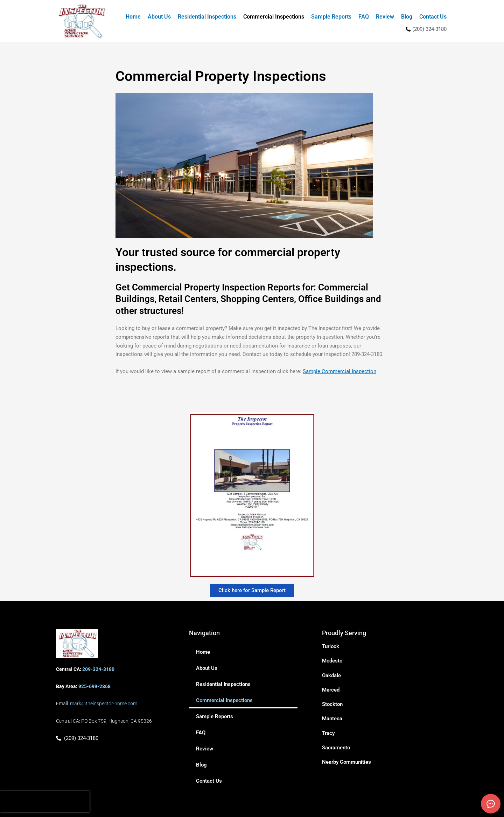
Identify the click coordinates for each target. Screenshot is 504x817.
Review (385, 17)
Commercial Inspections (274, 17)
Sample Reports (331, 17)
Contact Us (433, 17)
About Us (159, 17)
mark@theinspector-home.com (104, 703)
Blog (407, 17)
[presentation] (45, 802)
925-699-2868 (94, 686)
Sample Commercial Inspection (339, 371)
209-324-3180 (98, 669)
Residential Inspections (207, 17)
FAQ (364, 17)
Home (133, 17)
